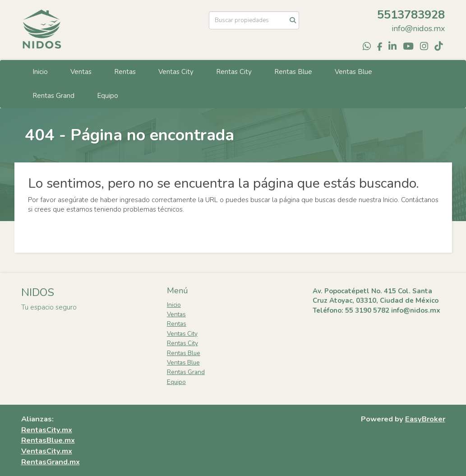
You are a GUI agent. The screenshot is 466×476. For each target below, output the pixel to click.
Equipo (108, 96)
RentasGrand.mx (51, 462)
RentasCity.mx (47, 430)
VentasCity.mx (47, 451)
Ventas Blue (353, 72)
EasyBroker (425, 419)
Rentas (125, 72)
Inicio (40, 72)
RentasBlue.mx (48, 440)
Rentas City (234, 72)
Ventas (81, 72)
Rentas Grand (53, 96)
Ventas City (176, 72)
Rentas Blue (293, 72)
